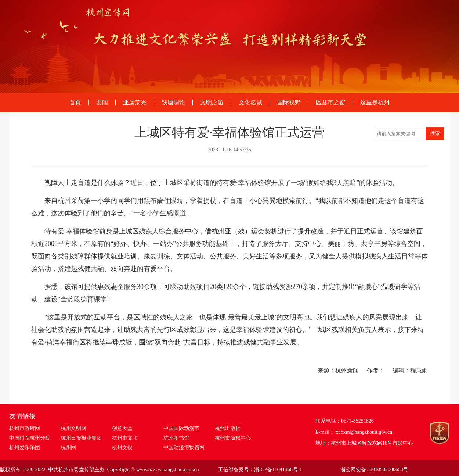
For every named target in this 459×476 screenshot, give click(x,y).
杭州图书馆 (176, 438)
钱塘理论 (173, 103)
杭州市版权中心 (233, 438)
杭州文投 (122, 448)
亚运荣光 (135, 103)
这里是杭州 (375, 103)
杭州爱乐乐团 (25, 448)
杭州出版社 (228, 428)
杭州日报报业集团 (81, 438)
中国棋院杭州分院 (30, 438)
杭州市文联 (125, 438)
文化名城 (250, 103)
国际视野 (289, 103)
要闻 (102, 103)
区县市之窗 (330, 103)
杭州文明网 (73, 428)
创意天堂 (122, 428)
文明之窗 (212, 103)
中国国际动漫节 (181, 428)
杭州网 (68, 448)
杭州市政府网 (25, 428)
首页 (75, 103)
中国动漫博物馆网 (184, 448)
